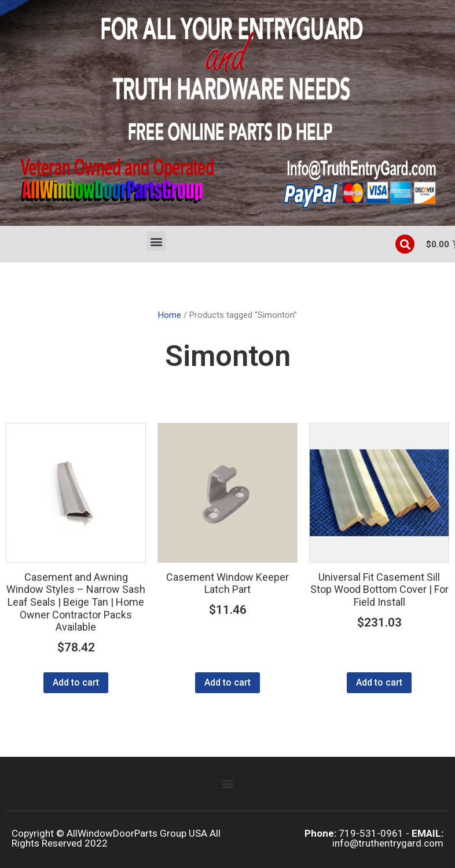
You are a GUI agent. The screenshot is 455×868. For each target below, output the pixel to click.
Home (170, 315)
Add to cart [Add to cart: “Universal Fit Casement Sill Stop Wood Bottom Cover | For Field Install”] (379, 682)
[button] (156, 241)
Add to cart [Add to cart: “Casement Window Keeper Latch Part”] (227, 682)
